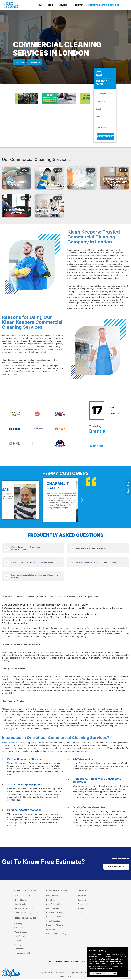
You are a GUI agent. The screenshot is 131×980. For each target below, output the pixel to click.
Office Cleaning (21, 901)
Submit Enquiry (105, 136)
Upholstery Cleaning (55, 926)
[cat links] (121, 859)
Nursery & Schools (22, 896)
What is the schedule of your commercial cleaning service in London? (32, 548)
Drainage (18, 945)
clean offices (95, 256)
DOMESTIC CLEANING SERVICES (104, 5)
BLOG (50, 5)
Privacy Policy (79, 962)
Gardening (19, 928)
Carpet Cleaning (53, 922)
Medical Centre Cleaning (25, 909)
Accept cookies (96, 973)
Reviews (82, 913)
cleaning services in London (14, 366)
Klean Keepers (8, 628)
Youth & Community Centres (26, 913)
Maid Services (52, 896)
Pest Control (20, 937)
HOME (40, 5)
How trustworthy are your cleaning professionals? (32, 562)
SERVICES (63, 5)
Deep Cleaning (52, 901)
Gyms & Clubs (20, 905)
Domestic (19, 62)
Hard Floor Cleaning (55, 913)
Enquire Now (128, 487)
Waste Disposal (21, 933)
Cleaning (18, 924)
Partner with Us (84, 905)
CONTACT (79, 5)
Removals (19, 941)
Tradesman (19, 949)
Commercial (34, 62)
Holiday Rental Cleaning (56, 934)
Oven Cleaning (52, 930)
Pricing (81, 909)
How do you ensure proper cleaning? (92, 548)
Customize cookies (109, 973)
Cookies (49, 962)
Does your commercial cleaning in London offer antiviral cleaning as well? (34, 576)
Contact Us (83, 901)
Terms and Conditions (63, 962)
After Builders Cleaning (56, 905)
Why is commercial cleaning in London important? (98, 562)
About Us (82, 896)
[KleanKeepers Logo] (11, 5)
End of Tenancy (53, 909)
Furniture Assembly (23, 953)
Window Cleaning (54, 917)
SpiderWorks (63, 973)
